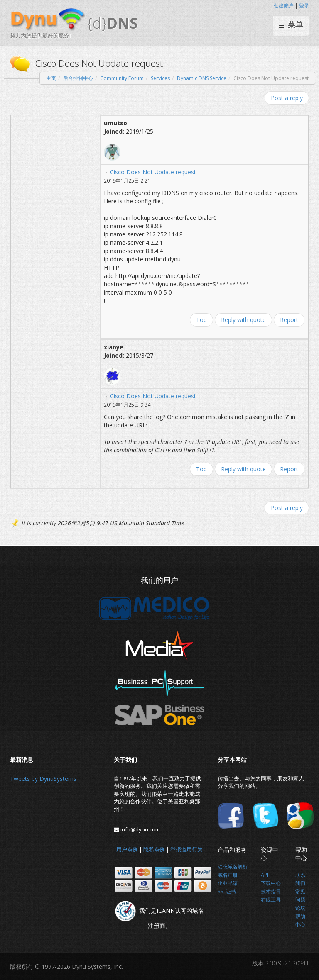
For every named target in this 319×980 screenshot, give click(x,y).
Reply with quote (243, 320)
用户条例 (127, 849)
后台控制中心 (78, 78)
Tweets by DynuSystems (43, 779)
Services (160, 78)
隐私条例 (154, 849)
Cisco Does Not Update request (153, 172)
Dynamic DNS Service (202, 78)
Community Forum (122, 78)
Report (289, 320)
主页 (51, 78)
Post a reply (287, 98)
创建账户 (284, 6)
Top (201, 320)
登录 (304, 6)
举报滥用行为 (186, 849)
